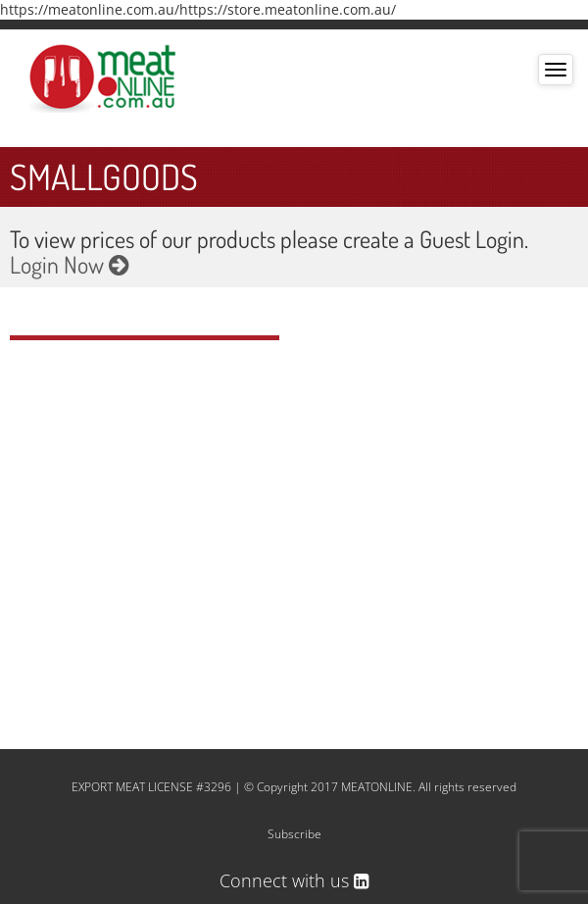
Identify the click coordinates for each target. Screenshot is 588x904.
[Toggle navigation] (556, 70)
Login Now (70, 264)
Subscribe (294, 834)
